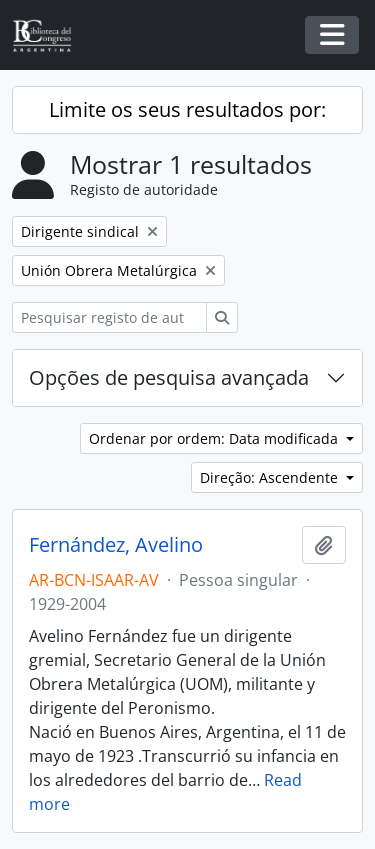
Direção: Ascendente (271, 477)
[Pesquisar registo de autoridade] (109, 317)
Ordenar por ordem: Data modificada (215, 438)
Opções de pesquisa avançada (169, 377)
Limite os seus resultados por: (187, 109)
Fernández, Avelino (116, 545)
